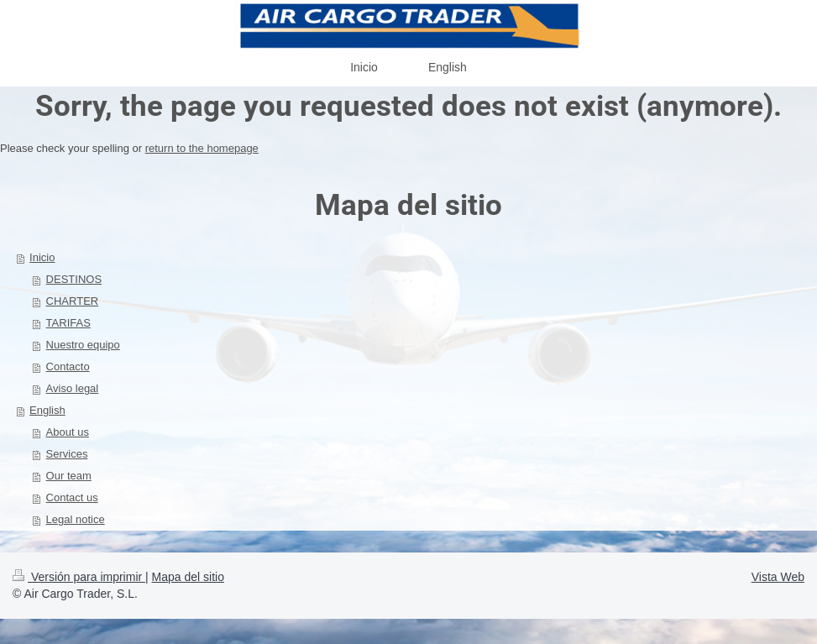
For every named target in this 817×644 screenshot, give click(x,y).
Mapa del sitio (188, 577)
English (47, 410)
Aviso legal (73, 388)
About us (68, 432)
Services (67, 454)
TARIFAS (68, 323)
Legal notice (76, 519)
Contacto (68, 367)
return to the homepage (202, 148)
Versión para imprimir (79, 577)
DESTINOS (74, 279)
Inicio (42, 257)
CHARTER (73, 301)
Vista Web (778, 577)
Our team (69, 476)
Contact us (72, 497)
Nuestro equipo (83, 345)
